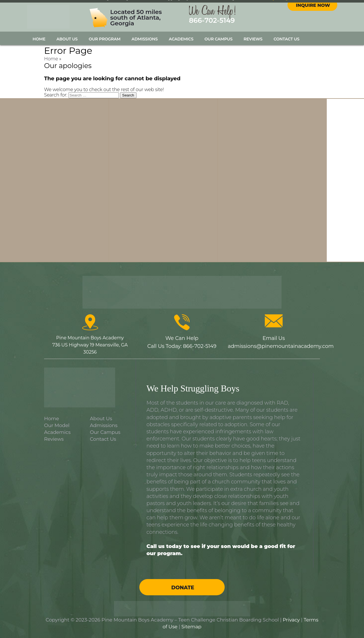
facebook (307, 11)
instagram (317, 11)
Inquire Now (313, 25)
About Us (67, 39)
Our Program (105, 39)
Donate (183, 588)
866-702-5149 (212, 22)
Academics (181, 39)
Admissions (145, 39)
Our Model (57, 425)
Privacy (291, 620)
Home (39, 39)
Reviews (253, 39)
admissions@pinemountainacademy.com (281, 346)
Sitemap (192, 627)
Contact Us (287, 39)
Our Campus (219, 39)
